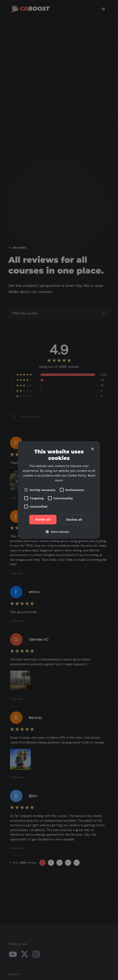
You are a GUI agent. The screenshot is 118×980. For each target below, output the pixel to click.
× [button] (92, 449)
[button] (59, 532)
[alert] (59, 490)
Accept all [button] (43, 519)
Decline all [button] (74, 520)
